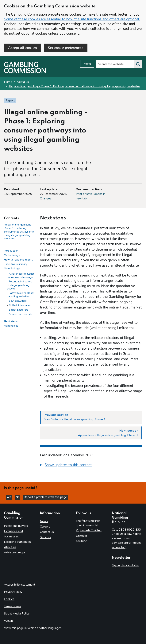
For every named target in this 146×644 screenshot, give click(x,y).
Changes (46, 198)
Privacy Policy (13, 592)
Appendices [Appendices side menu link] (11, 326)
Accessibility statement (20, 585)
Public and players (16, 526)
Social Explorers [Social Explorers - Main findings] (19, 310)
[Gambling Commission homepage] (25, 72)
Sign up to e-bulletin (125, 565)
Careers (45, 527)
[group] (91, 465)
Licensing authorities (17, 542)
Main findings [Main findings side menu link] (12, 268)
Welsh (8, 621)
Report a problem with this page (45, 497)
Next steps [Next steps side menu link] (11, 321)
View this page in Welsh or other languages (33, 628)
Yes (9, 497)
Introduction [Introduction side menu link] (11, 251)
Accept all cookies (23, 48)
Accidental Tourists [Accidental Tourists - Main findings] (20, 314)
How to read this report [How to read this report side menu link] (18, 260)
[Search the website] (138, 64)
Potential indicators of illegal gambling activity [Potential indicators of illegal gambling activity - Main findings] (19, 285)
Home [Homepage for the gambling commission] (8, 82)
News (44, 521)
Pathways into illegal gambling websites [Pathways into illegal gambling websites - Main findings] (21, 295)
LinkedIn (81, 536)
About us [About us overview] (10, 547)
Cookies (9, 599)
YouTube (81, 541)
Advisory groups (15, 552)
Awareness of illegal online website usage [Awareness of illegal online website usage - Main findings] (20, 275)
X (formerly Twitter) (89, 530)
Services (46, 537)
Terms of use (13, 606)
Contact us (47, 532)
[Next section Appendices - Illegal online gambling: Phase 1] (91, 433)
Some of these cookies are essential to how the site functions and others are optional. (72, 19)
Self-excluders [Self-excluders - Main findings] (18, 301)
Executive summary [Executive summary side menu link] (16, 264)
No (18, 497)
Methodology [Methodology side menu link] (12, 255)
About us (23, 82)
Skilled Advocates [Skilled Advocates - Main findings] (20, 305)
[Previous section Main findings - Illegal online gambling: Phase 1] (91, 417)
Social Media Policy (17, 614)
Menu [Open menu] (87, 64)
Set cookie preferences (66, 48)
